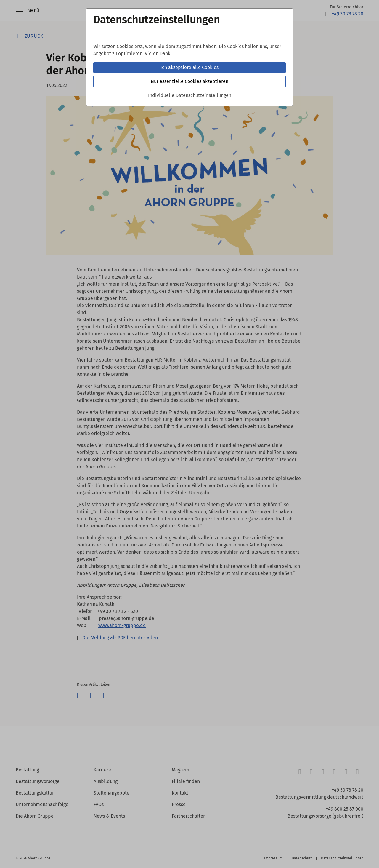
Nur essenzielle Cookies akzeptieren (189, 81)
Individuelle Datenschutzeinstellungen (190, 95)
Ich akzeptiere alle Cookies (189, 67)
